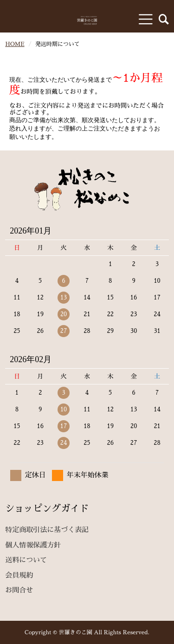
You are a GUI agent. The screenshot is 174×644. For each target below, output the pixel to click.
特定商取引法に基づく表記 (47, 530)
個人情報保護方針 (33, 545)
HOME (15, 44)
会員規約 (19, 575)
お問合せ (19, 590)
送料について (26, 560)
